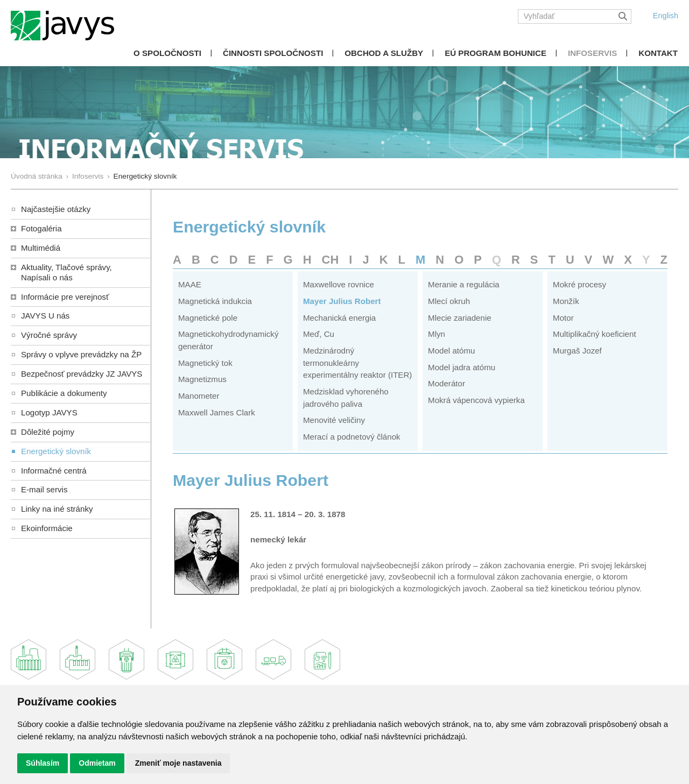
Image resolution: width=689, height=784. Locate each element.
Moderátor (447, 383)
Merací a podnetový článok (352, 437)
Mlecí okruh (449, 301)
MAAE (190, 284)
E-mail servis (44, 489)
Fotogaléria (41, 228)
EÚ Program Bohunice (495, 53)
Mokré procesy (579, 284)
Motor (563, 318)
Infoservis (592, 53)
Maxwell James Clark (217, 412)
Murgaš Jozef (577, 351)
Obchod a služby (384, 53)
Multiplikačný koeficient (595, 334)
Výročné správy (49, 335)
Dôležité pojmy (48, 432)
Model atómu (451, 351)
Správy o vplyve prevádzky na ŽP (81, 354)
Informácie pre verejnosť (65, 297)
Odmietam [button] (97, 763)
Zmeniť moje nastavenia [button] (178, 763)
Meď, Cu (319, 334)
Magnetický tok (205, 363)
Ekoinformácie (47, 528)
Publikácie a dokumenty (64, 393)
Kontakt (658, 53)
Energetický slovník (56, 451)
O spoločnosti (167, 53)
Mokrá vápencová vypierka (476, 400)
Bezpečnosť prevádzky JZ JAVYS (82, 374)
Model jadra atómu (462, 367)
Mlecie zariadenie (460, 318)
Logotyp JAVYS (49, 412)
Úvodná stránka (37, 176)
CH (331, 260)
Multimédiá (41, 248)
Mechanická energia (339, 318)
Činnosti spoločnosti (273, 53)
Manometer (199, 396)
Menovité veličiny (334, 420)
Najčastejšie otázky (56, 209)
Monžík (566, 301)
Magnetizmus (202, 379)
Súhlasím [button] (43, 763)
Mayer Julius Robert (342, 301)
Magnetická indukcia (215, 301)
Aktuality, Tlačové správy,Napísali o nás (66, 272)
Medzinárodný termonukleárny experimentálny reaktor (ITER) (357, 363)
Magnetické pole (208, 318)
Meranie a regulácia (464, 284)
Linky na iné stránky (57, 509)
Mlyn (437, 334)
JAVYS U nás (45, 316)
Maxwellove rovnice (339, 284)
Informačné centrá (54, 471)
